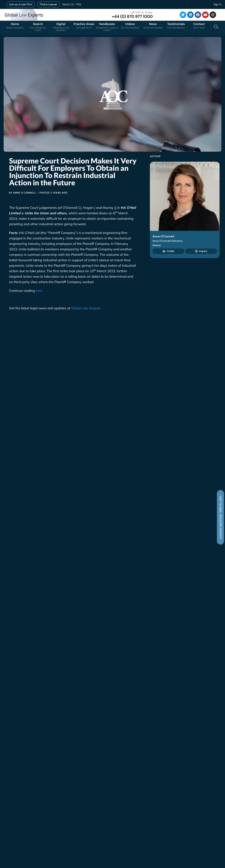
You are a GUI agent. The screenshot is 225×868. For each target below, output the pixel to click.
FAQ (79, 4)
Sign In (218, 4)
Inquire (201, 251)
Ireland (157, 245)
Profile (168, 251)
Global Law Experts (86, 308)
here (39, 291)
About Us (68, 4)
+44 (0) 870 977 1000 (132, 16)
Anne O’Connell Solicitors (168, 241)
